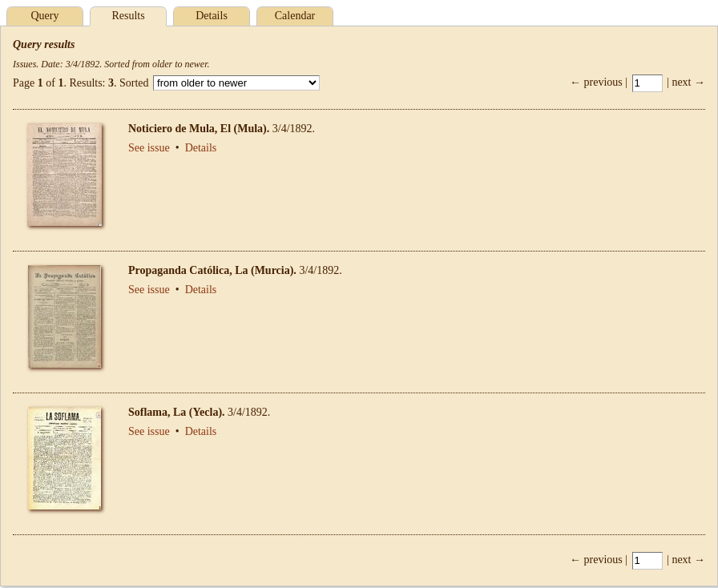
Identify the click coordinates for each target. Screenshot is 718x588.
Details (212, 16)
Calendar (295, 16)
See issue (149, 148)
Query (45, 16)
